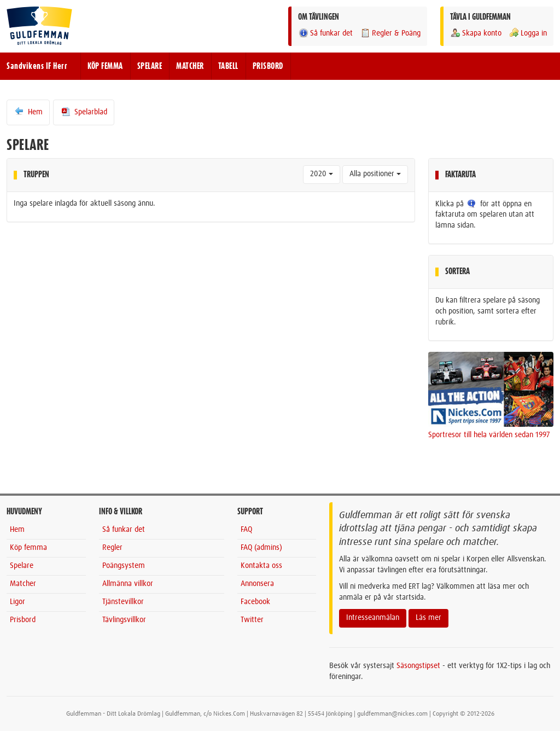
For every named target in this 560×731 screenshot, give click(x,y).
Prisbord (23, 620)
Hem (28, 112)
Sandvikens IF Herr (37, 66)
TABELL (228, 66)
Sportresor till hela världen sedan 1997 (489, 435)
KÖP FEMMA (105, 66)
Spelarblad (84, 112)
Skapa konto (476, 33)
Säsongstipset (418, 666)
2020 (322, 174)
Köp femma (28, 548)
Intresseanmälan (373, 618)
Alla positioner (375, 174)
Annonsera (257, 584)
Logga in (528, 33)
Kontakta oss (261, 566)
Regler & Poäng (390, 33)
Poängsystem (124, 566)
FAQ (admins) (261, 548)
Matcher (23, 584)
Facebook (255, 602)
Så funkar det (325, 33)
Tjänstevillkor (123, 602)
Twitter (252, 620)
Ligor (17, 602)
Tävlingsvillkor (124, 620)
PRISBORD (268, 66)
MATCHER (190, 66)
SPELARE (150, 66)
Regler (112, 548)
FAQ (246, 530)
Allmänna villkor (128, 584)
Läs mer (428, 618)
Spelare (22, 566)
